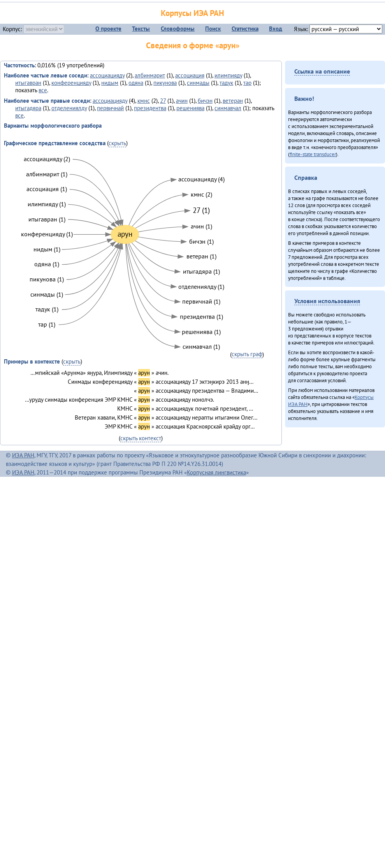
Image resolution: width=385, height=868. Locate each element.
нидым (110, 83)
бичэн (205, 101)
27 (163, 101)
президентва (150, 108)
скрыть (117, 143)
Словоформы (178, 29)
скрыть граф (247, 354)
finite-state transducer (313, 154)
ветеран (233, 101)
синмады (198, 83)
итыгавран (28, 83)
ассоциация (190, 75)
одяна (136, 83)
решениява (190, 108)
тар (247, 83)
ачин (182, 101)
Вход (276, 29)
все (43, 90)
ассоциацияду (107, 75)
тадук (226, 83)
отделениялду (69, 108)
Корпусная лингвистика (216, 472)
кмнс (144, 101)
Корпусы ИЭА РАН (192, 13)
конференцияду (71, 83)
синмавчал (228, 108)
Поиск (213, 29)
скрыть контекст (141, 438)
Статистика (245, 29)
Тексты (141, 29)
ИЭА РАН (23, 455)
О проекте (108, 29)
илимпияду (228, 75)
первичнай (110, 108)
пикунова (165, 83)
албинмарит (150, 75)
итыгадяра (28, 108)
